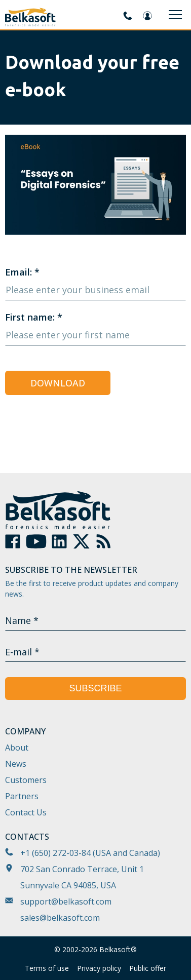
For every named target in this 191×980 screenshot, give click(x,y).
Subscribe (95, 688)
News (16, 764)
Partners (22, 796)
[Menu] (175, 15)
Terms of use (47, 968)
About (17, 748)
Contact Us (26, 812)
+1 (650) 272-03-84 (55, 853)
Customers (26, 780)
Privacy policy (99, 968)
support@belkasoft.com (66, 901)
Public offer (148, 968)
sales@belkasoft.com (60, 918)
